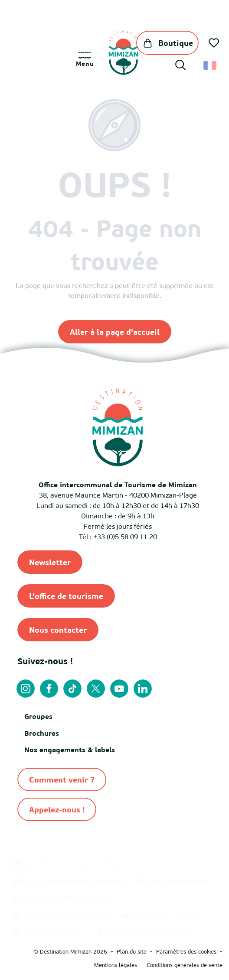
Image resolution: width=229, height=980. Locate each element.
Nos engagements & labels (70, 750)
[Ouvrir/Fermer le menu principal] (85, 60)
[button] (180, 66)
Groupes (38, 716)
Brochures (42, 733)
